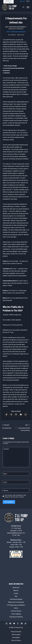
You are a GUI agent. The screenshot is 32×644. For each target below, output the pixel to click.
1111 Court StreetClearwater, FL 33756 (16, 528)
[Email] (16, 482)
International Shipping (16, 599)
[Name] (16, 474)
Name (6, 474)
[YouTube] (14, 623)
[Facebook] (10, 623)
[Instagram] (7, 623)
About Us (16, 590)
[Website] (16, 490)
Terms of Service (16, 640)
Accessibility (16, 637)
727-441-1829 (16, 535)
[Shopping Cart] (28, 1)
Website (6, 490)
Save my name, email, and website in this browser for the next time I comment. (15, 496)
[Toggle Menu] (28, 7)
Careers (16, 608)
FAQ (16, 596)
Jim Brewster (13, 35)
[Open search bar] (23, 7)
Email (6, 482)
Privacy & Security (16, 632)
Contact (16, 593)
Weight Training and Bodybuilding (16, 32)
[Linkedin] (22, 623)
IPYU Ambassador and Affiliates (16, 605)
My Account (22, 1)
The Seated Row (8, 426)
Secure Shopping (16, 614)
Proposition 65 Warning (16, 617)
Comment (7, 449)
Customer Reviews (16, 611)
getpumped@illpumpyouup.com (16, 533)
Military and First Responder (16, 602)
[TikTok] (26, 623)
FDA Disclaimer (16, 635)
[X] (18, 623)
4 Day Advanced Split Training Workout (24, 427)
